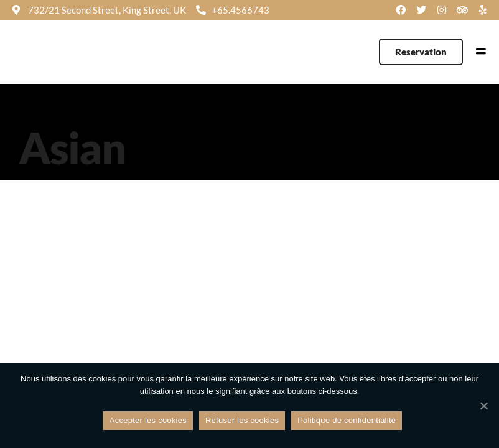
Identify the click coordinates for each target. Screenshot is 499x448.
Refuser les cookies (242, 420)
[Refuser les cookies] (483, 406)
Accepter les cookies (148, 420)
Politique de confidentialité (347, 420)
